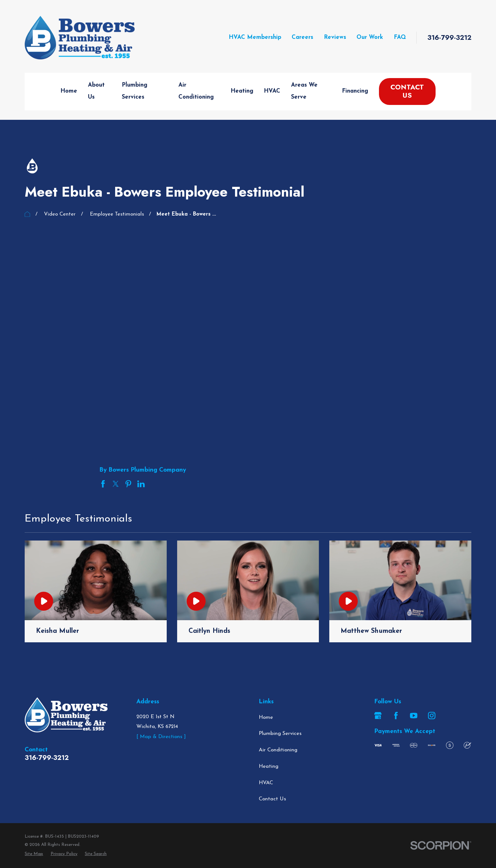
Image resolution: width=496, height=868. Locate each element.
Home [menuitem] (69, 91)
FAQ (400, 37)
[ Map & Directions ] (161, 737)
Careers (302, 37)
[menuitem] (34, 854)
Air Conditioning (278, 750)
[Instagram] (432, 715)
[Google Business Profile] (378, 715)
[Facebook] (396, 715)
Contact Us (407, 91)
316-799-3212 (449, 38)
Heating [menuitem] (242, 91)
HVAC (266, 783)
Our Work (370, 37)
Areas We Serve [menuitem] (304, 91)
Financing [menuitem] (355, 91)
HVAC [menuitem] (272, 91)
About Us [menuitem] (96, 91)
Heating (269, 766)
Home (266, 717)
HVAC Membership (255, 37)
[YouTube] (414, 715)
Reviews (335, 37)
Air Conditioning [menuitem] (196, 91)
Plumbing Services (280, 734)
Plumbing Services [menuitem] (135, 91)
